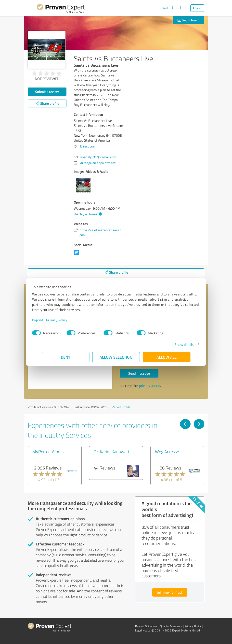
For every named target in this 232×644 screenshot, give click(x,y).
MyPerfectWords (48, 452)
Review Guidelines (146, 626)
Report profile (121, 407)
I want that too (173, 7)
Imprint (47, 320)
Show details (174, 344)
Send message (139, 373)
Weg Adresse (167, 452)
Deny (66, 357)
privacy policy (149, 386)
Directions (88, 146)
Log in (197, 8)
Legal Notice (143, 630)
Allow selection (116, 357)
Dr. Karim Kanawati (111, 452)
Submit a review (47, 92)
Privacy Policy (66, 320)
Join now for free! (170, 592)
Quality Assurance (171, 626)
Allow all (167, 357)
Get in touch (188, 20)
